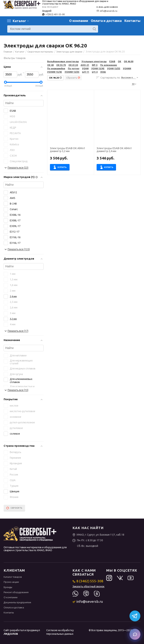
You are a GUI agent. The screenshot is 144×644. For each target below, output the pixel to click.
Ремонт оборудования (16, 592)
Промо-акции (11, 582)
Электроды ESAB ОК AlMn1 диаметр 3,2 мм (68, 150)
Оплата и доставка (106, 21)
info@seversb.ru (107, 11)
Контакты (132, 21)
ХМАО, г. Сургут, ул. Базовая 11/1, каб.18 (98, 535)
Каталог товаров (13, 577)
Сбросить (73, 78)
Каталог (19, 21)
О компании (79, 21)
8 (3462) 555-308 (88, 581)
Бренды (8, 587)
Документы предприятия (17, 602)
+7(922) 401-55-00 (53, 14)
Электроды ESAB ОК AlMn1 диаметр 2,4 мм (114, 150)
